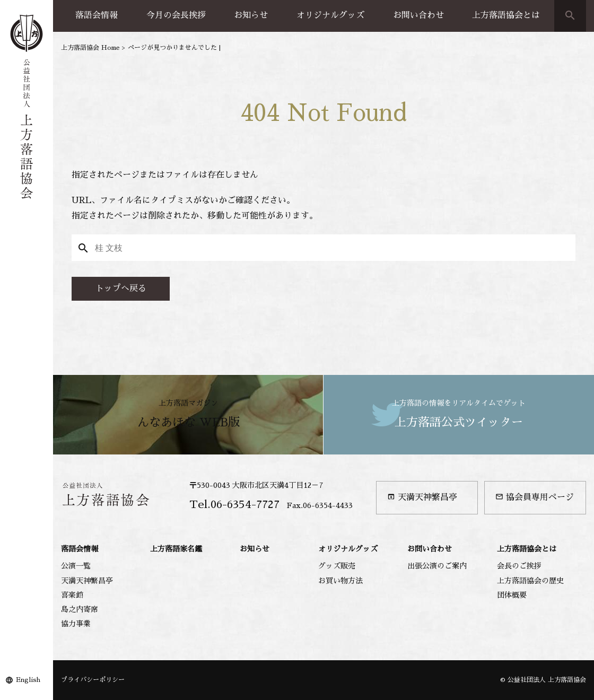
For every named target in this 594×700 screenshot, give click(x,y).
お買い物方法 (340, 581)
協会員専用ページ (535, 497)
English (28, 680)
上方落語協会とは (506, 15)
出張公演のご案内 (437, 566)
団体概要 (512, 595)
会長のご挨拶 (519, 566)
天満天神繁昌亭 (422, 497)
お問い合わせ (418, 15)
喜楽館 (72, 595)
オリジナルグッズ (330, 15)
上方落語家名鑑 (176, 549)
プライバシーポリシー (93, 680)
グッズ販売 (337, 566)
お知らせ (251, 15)
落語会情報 (97, 15)
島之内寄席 (80, 609)
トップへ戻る (121, 288)
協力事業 (76, 624)
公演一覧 (76, 566)
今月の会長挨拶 (176, 15)
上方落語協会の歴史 (530, 581)
